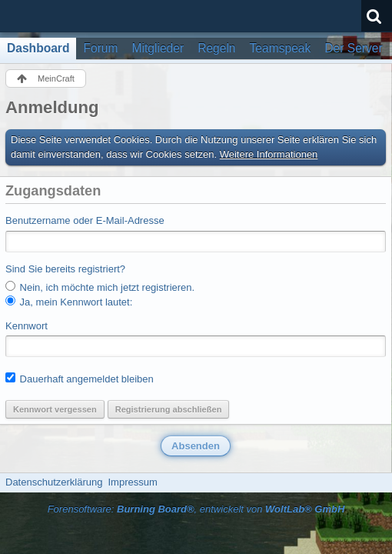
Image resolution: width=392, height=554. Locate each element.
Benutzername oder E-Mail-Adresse (85, 220)
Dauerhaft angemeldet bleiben (80, 379)
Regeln (216, 48)
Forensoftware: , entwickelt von (196, 509)
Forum (100, 48)
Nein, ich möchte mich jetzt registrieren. (100, 287)
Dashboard (38, 48)
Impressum (132, 482)
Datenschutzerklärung (54, 482)
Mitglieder (158, 48)
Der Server (353, 48)
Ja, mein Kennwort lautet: (69, 302)
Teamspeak (281, 48)
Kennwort (27, 326)
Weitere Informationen (269, 154)
